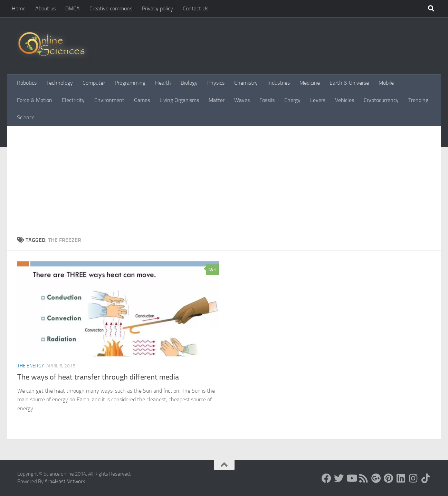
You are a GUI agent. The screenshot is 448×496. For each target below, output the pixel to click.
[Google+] (376, 478)
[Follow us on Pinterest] (389, 478)
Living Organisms (179, 100)
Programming (130, 83)
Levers (318, 100)
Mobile (386, 83)
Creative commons (111, 8)
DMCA (73, 8)
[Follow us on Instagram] (413, 478)
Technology (60, 83)
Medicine (310, 83)
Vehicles (345, 100)
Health (163, 83)
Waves (242, 100)
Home (19, 8)
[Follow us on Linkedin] (401, 478)
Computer (94, 83)
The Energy (31, 366)
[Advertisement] (224, 184)
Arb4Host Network (65, 481)
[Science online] (326, 478)
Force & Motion (35, 100)
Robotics (27, 83)
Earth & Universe (349, 83)
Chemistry (246, 83)
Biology (189, 83)
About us (45, 8)
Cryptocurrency (381, 100)
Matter (217, 100)
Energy (292, 100)
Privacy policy (158, 8)
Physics (216, 83)
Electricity (73, 100)
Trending (418, 100)
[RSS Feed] (364, 478)
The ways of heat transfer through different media (98, 377)
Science (26, 117)
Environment (109, 100)
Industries (279, 83)
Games (142, 100)
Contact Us (196, 8)
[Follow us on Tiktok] (426, 478)
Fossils (267, 100)
